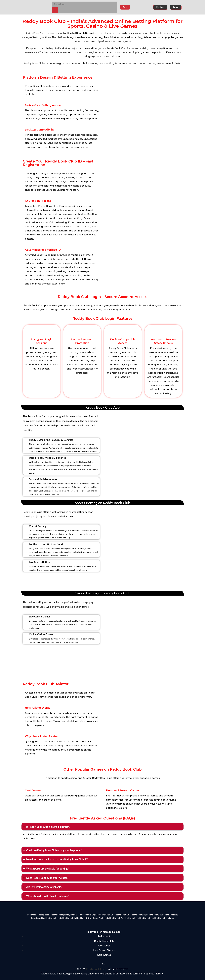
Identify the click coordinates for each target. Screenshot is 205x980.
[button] (125, 7)
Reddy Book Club (96, 969)
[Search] (55, 10)
